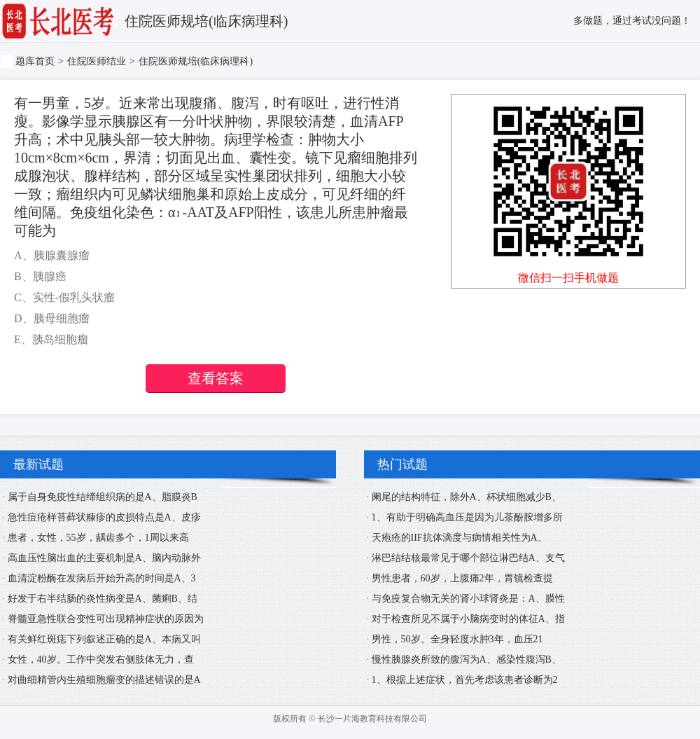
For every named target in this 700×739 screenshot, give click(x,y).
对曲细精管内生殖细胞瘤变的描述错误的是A (104, 680)
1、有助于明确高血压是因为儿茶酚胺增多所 (467, 517)
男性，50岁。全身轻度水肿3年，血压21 (457, 639)
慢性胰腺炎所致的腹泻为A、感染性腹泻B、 (467, 659)
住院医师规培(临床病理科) (196, 61)
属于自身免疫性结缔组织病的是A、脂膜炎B (103, 497)
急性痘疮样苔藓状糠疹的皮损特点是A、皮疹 (104, 517)
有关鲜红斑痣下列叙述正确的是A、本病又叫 (104, 639)
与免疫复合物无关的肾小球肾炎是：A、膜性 (468, 599)
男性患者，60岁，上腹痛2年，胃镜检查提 (462, 578)
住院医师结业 (97, 61)
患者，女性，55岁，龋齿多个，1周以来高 (98, 538)
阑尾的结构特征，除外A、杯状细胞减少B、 (467, 497)
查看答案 (216, 378)
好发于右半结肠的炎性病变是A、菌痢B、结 (103, 599)
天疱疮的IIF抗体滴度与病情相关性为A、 (460, 538)
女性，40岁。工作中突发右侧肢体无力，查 (101, 659)
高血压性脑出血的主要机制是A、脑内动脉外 (104, 558)
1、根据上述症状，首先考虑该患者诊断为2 (465, 680)
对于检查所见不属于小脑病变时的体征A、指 (468, 619)
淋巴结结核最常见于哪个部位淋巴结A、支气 (468, 558)
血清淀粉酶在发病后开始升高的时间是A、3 (102, 578)
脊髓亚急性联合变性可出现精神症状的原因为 (106, 619)
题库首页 (35, 61)
